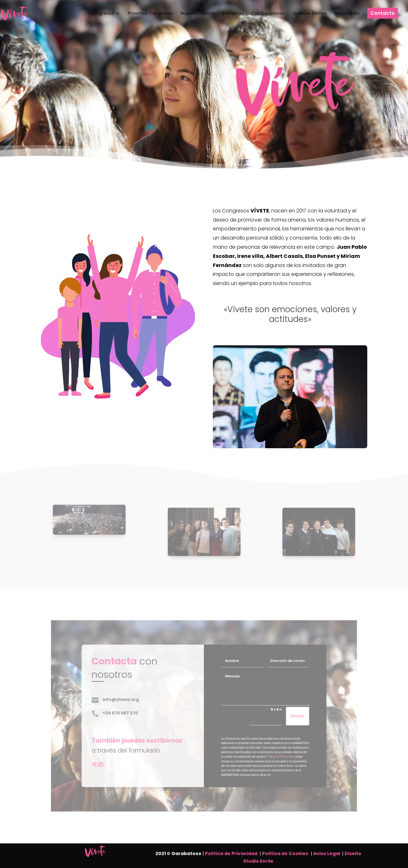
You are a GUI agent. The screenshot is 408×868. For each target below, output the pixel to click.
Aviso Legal (328, 853)
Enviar (271, 716)
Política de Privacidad (231, 853)
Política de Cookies (285, 853)
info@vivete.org (144, 704)
